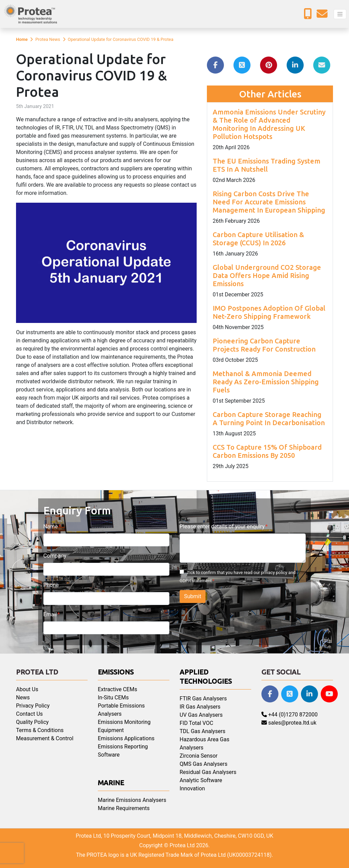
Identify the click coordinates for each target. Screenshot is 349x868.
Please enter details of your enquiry (222, 526)
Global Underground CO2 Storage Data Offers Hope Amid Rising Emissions (267, 275)
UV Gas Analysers (201, 715)
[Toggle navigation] (340, 14)
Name (51, 526)
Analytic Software (201, 780)
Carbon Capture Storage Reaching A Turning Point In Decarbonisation (269, 418)
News (23, 697)
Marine (111, 783)
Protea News (48, 39)
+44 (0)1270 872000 (290, 715)
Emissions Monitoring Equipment (124, 726)
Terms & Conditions (40, 730)
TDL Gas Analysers (202, 731)
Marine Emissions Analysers (132, 800)
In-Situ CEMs (113, 697)
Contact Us (29, 714)
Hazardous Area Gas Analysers (204, 743)
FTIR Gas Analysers (203, 699)
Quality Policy (32, 722)
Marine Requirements (124, 808)
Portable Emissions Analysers (121, 710)
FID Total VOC (196, 723)
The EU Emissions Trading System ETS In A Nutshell (267, 165)
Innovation (192, 788)
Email (50, 614)
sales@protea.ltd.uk (289, 723)
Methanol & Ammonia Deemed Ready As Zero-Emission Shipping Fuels (266, 382)
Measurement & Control (45, 738)
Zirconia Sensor (199, 756)
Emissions (116, 672)
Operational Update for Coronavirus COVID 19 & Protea (121, 39)
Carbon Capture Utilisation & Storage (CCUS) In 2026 (258, 239)
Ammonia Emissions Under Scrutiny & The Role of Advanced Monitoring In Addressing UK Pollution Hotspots (269, 124)
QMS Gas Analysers (203, 764)
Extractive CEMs (117, 689)
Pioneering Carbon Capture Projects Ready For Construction (264, 345)
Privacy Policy (33, 706)
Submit (193, 596)
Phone (51, 585)
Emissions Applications (126, 738)
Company (55, 556)
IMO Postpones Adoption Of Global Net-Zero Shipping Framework (269, 312)
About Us (27, 689)
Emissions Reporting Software (123, 751)
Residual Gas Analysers (208, 772)
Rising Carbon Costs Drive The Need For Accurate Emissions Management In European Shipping (269, 202)
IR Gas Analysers (200, 707)
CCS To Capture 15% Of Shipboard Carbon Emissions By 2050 (267, 451)
